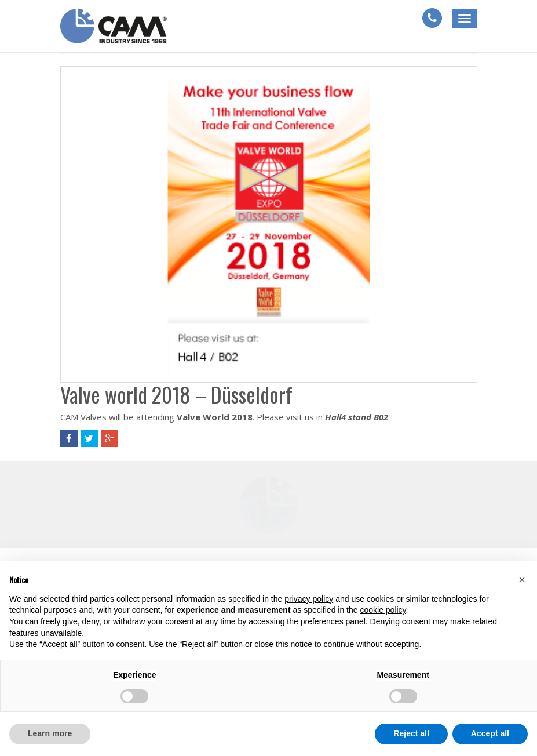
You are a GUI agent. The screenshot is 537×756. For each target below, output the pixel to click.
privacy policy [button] (309, 599)
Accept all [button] (490, 733)
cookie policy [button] (383, 610)
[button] (522, 580)
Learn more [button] (50, 733)
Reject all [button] (411, 733)
